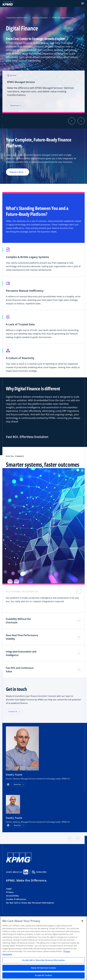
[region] (43, 948)
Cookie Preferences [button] (16, 899)
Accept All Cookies (43, 975)
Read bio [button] (17, 784)
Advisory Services (40, 18)
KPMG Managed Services (63, 18)
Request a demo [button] (16, 172)
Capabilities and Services (17, 18)
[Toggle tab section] (79, 621)
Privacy (10, 892)
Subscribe (39, 872)
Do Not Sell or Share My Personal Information (30, 903)
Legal (9, 889)
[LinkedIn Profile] (8, 825)
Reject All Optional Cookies (44, 968)
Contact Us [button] (13, 711)
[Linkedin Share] (26, 872)
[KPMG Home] (8, 4)
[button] (83, 4)
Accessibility (13, 896)
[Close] (82, 921)
